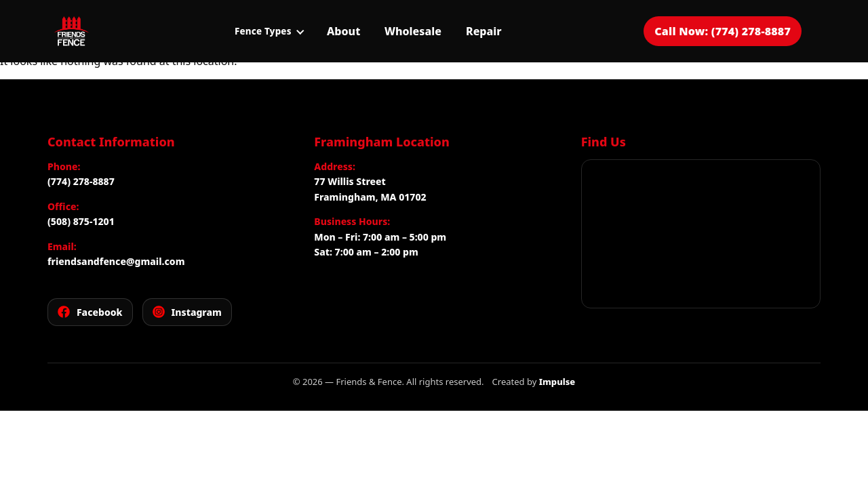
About (343, 31)
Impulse (557, 382)
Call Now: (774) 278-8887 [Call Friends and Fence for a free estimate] (723, 31)
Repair (484, 31)
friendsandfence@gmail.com (116, 261)
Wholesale (413, 31)
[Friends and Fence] (71, 31)
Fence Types (269, 31)
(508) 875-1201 (81, 221)
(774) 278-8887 (81, 181)
